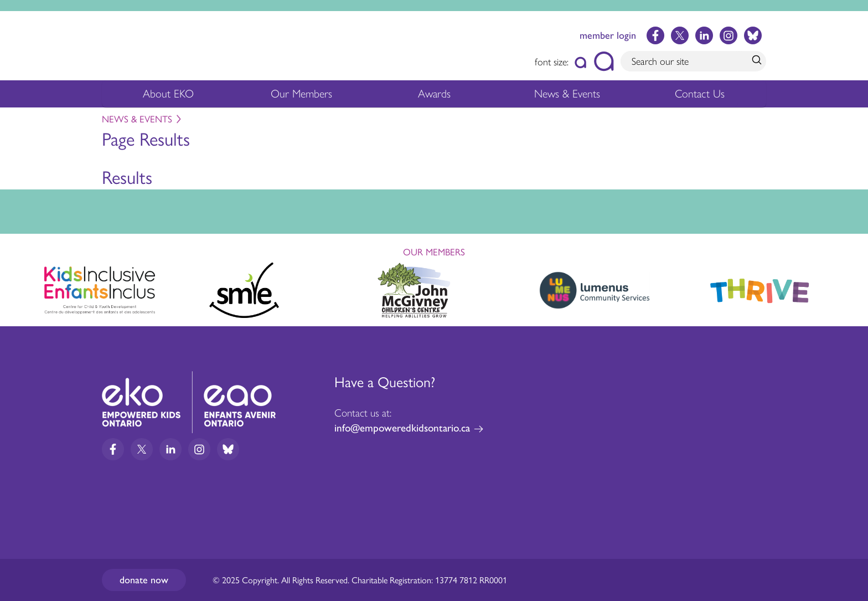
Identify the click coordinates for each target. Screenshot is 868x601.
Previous (19, 285)
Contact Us (700, 94)
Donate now (144, 580)
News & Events (574, 97)
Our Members (301, 97)
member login (608, 35)
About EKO (168, 97)
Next (849, 288)
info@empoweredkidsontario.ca (402, 428)
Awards (434, 97)
